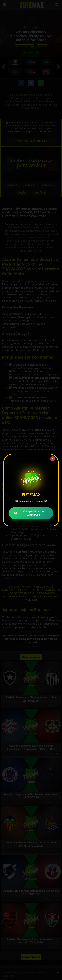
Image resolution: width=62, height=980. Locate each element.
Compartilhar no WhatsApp (29, 513)
